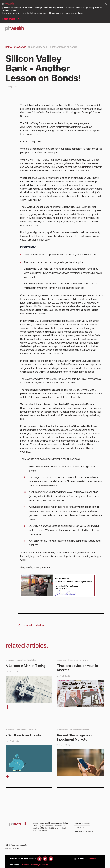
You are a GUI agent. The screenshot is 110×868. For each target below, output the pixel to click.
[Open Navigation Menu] (101, 28)
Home (9, 47)
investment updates (27, 660)
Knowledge (20, 47)
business (10, 730)
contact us (94, 859)
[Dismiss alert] (106, 4)
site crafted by (12, 849)
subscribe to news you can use (37, 865)
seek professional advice (85, 831)
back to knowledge (33, 625)
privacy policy (80, 827)
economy (10, 660)
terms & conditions (82, 824)
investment (62, 730)
